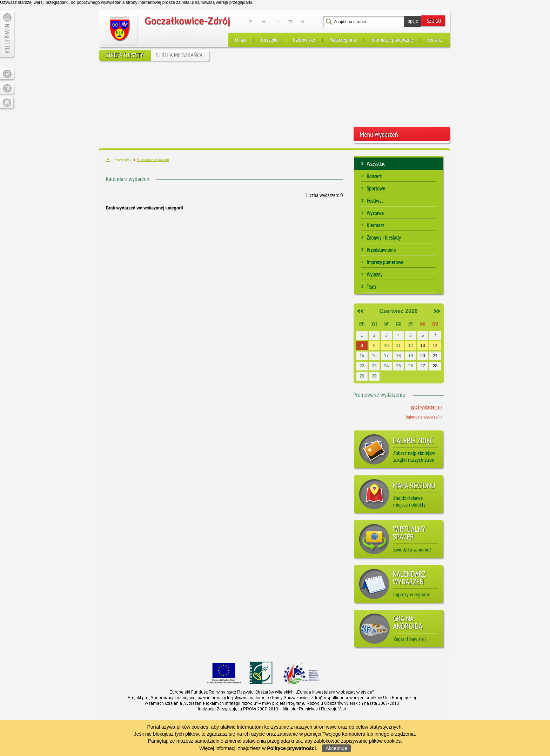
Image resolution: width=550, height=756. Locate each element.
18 (398, 356)
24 (386, 366)
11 (398, 346)
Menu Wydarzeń (379, 134)
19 (411, 356)
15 (362, 356)
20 (422, 356)
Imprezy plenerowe (385, 262)
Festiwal (375, 200)
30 (374, 376)
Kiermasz (376, 225)
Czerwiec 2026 (398, 311)
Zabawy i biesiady (384, 237)
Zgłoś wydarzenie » (426, 407)
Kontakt (435, 40)
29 (362, 376)
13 (422, 346)
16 (374, 356)
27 (422, 366)
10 (386, 346)
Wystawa (375, 213)
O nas (240, 40)
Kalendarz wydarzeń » (424, 417)
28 (435, 366)
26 (411, 366)
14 (435, 346)
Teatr (372, 286)
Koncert (374, 176)
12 (411, 346)
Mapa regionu (343, 40)
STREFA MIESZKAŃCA (179, 55)
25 (398, 366)
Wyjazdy (375, 274)
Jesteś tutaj (122, 160)
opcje (413, 21)
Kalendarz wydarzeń (128, 179)
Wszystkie (376, 163)
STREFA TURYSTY (125, 55)
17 (386, 356)
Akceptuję (336, 748)
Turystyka (269, 40)
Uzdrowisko (304, 40)
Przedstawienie (381, 249)
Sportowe (376, 188)
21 (435, 356)
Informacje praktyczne (392, 40)
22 (362, 366)
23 (374, 366)
